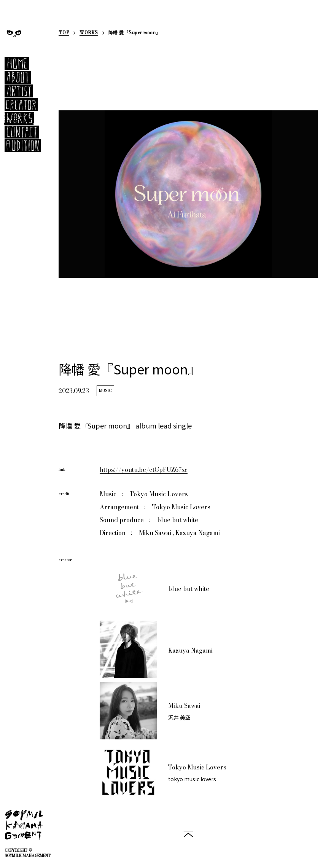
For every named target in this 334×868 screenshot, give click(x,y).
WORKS (89, 33)
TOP (64, 33)
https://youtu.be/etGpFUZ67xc (144, 470)
